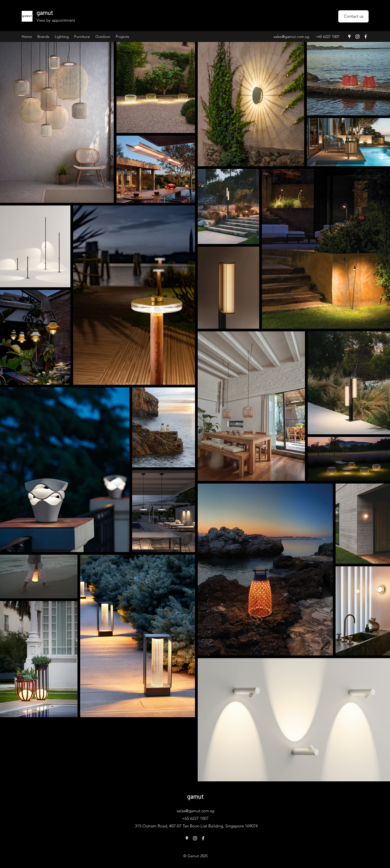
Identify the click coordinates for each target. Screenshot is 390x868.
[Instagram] (357, 37)
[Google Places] (349, 37)
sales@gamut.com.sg (291, 37)
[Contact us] (353, 16)
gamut (45, 12)
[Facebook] (366, 37)
